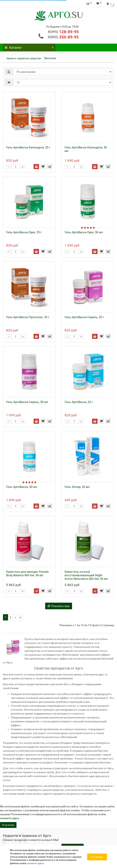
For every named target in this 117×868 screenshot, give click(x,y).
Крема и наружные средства (24, 58)
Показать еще (59, 606)
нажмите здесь (10, 818)
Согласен (97, 857)
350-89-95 (63, 37)
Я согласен (8, 825)
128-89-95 (63, 32)
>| (20, 617)
